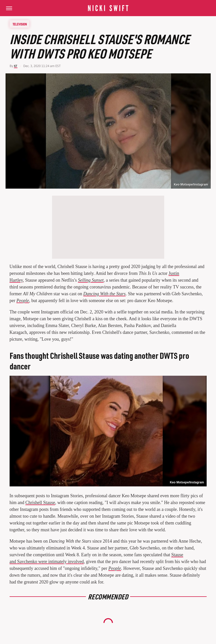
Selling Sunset (91, 280)
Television (20, 24)
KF (16, 66)
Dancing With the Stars (105, 294)
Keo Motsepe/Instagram (191, 185)
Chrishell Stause (40, 503)
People (23, 301)
